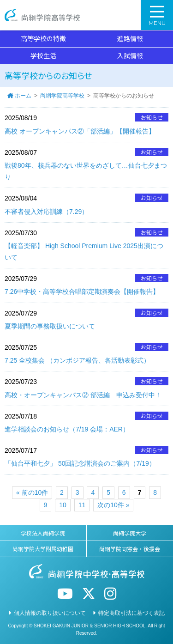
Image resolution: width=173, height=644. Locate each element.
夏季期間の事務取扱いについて (50, 326)
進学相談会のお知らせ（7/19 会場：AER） (67, 429)
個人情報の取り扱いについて (50, 613)
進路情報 (130, 38)
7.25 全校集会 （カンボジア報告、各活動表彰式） (77, 360)
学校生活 (43, 55)
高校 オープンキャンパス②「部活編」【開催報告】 (80, 131)
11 (82, 505)
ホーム (23, 96)
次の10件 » (113, 505)
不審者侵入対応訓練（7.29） (46, 212)
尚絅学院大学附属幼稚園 (43, 549)
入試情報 (130, 55)
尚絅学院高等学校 (42, 15)
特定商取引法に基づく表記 (131, 613)
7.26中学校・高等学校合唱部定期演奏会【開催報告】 (82, 292)
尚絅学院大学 (130, 533)
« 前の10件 (32, 492)
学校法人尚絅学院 (43, 533)
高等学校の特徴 (43, 38)
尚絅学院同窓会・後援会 (130, 549)
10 (63, 505)
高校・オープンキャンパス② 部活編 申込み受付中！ (83, 395)
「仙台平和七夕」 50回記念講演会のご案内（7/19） (80, 463)
